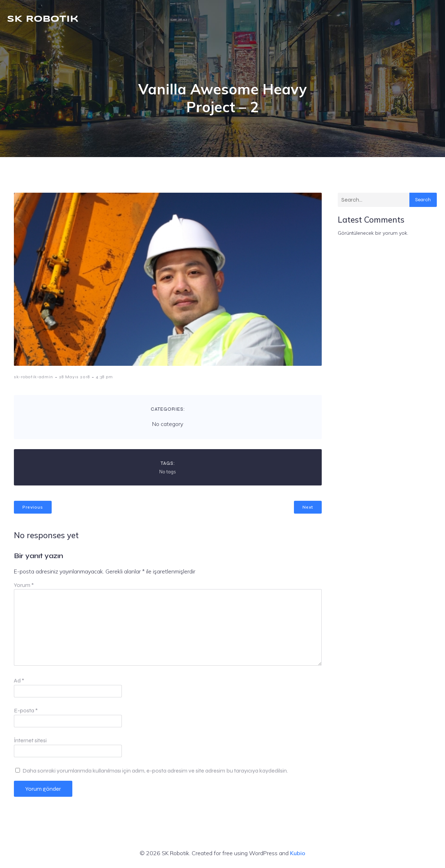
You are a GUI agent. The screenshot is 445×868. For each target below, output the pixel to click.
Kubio (298, 853)
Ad (19, 680)
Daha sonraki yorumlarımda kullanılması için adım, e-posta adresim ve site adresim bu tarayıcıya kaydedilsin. (155, 771)
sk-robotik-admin (33, 377)
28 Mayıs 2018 (74, 377)
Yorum (24, 585)
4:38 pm (104, 377)
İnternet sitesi (30, 740)
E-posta (26, 710)
